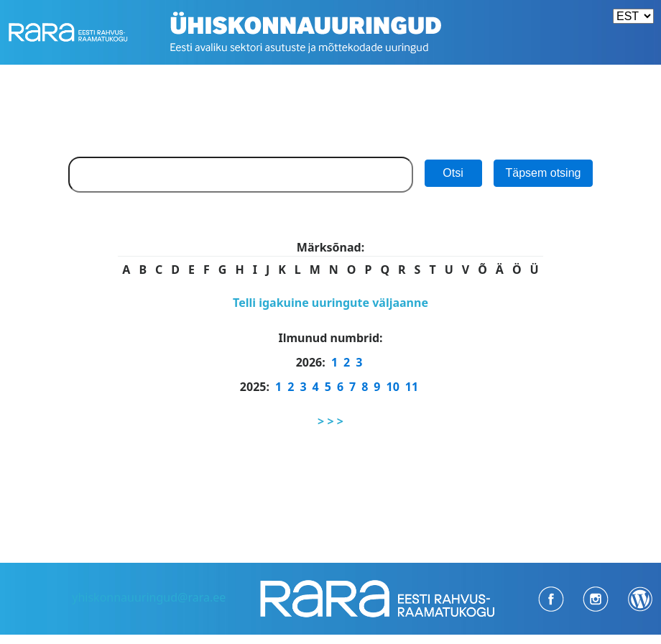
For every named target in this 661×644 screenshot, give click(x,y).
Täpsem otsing (544, 173)
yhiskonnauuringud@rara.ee (149, 597)
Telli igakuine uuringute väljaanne (330, 303)
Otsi (453, 173)
